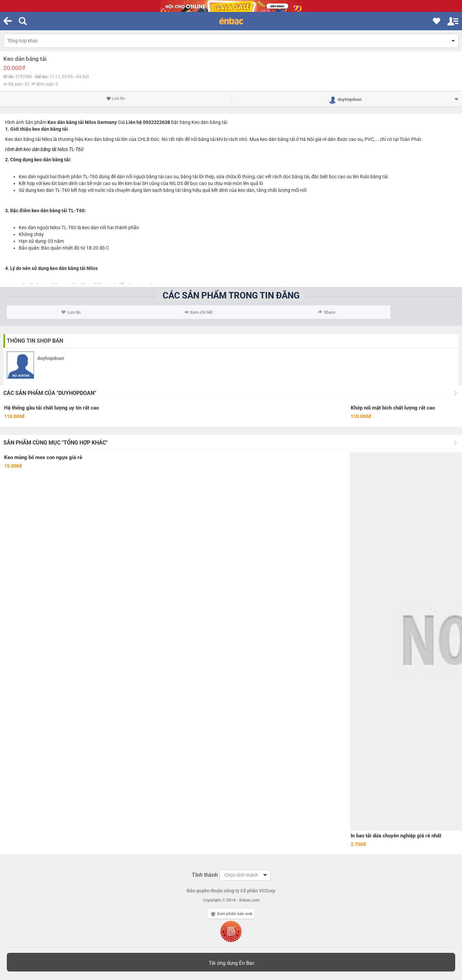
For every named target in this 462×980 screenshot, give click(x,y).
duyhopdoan (51, 358)
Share (327, 312)
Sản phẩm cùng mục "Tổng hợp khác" (56, 443)
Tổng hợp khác (23, 41)
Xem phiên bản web (232, 914)
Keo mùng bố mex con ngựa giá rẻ (43, 457)
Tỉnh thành (205, 875)
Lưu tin (116, 98)
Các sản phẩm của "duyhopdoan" (50, 393)
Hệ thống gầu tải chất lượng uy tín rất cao (51, 408)
